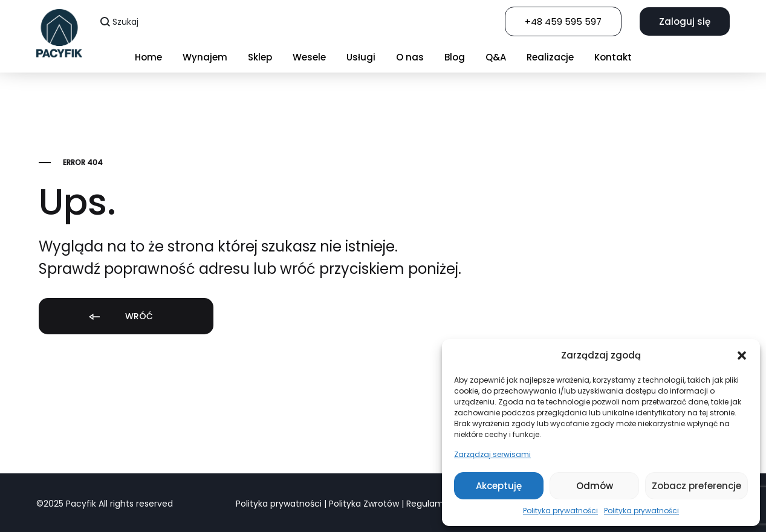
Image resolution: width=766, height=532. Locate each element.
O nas (410, 57)
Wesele (309, 57)
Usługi (361, 57)
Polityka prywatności (560, 511)
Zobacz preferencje (696, 486)
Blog (455, 57)
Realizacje (550, 57)
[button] (742, 355)
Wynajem (205, 57)
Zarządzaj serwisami (492, 454)
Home (148, 57)
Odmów (595, 486)
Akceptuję (499, 486)
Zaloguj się (685, 21)
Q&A (496, 57)
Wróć (120, 317)
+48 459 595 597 (563, 21)
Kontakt (613, 57)
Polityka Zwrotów (364, 504)
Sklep (260, 57)
